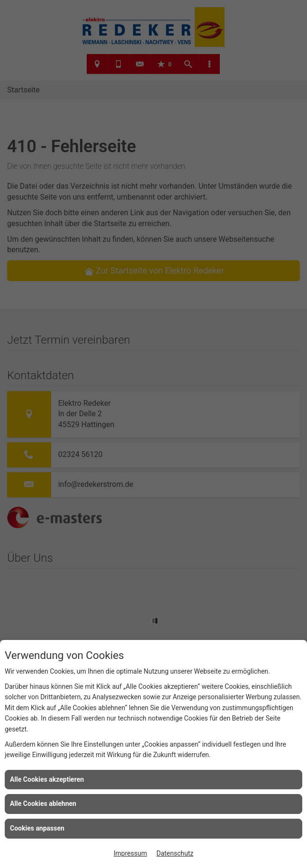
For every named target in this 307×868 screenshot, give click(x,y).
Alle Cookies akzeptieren (47, 779)
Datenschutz (175, 853)
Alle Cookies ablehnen (43, 804)
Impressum (130, 853)
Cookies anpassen (37, 828)
